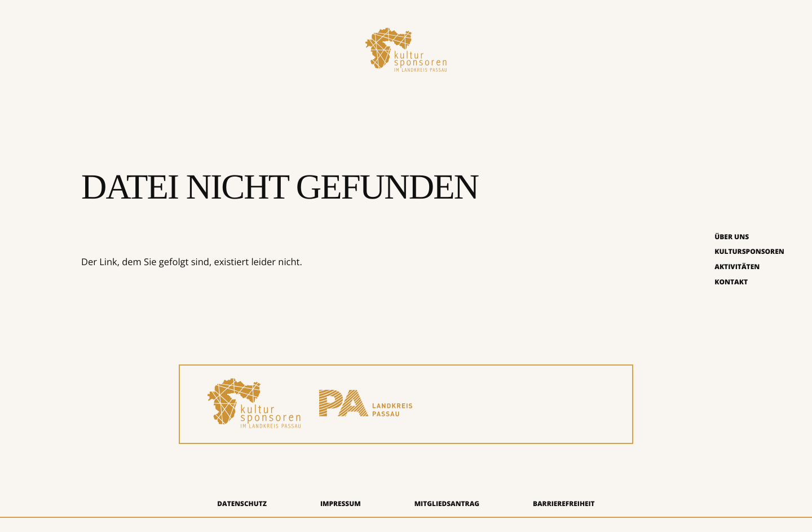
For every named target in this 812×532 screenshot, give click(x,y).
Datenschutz (242, 504)
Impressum (341, 504)
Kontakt (731, 282)
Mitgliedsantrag (447, 504)
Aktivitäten (737, 267)
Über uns (732, 237)
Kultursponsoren (749, 251)
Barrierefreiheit (564, 504)
